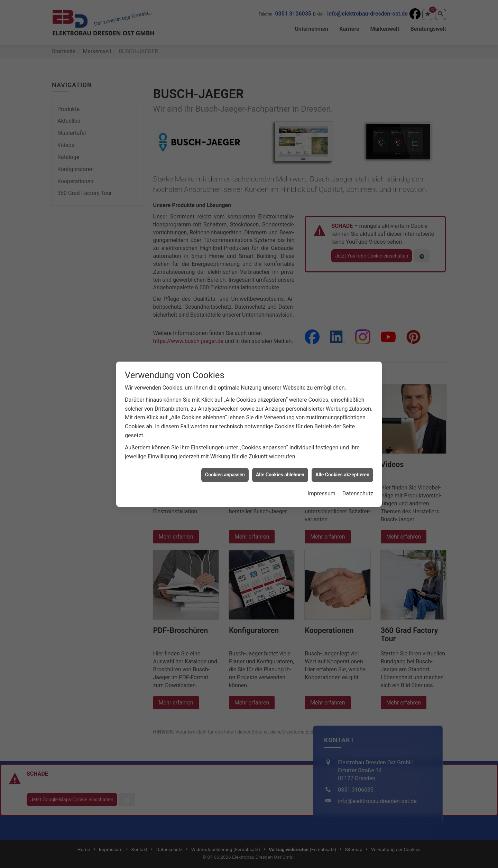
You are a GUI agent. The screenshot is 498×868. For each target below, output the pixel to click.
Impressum (321, 481)
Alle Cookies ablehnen (280, 463)
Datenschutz (358, 481)
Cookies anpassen (225, 463)
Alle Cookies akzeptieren (342, 463)
